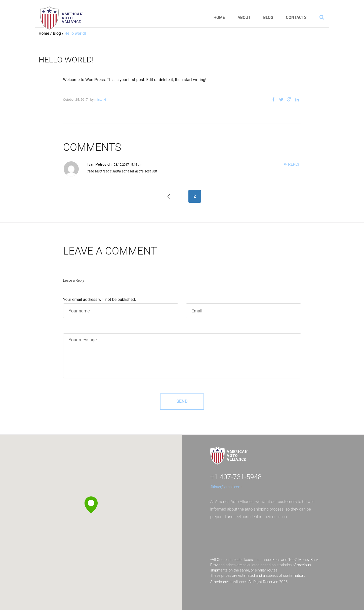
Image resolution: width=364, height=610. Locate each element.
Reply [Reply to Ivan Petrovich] (292, 164)
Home (219, 17)
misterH (100, 100)
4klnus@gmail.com (226, 487)
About (244, 17)
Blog (268, 17)
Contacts (296, 17)
